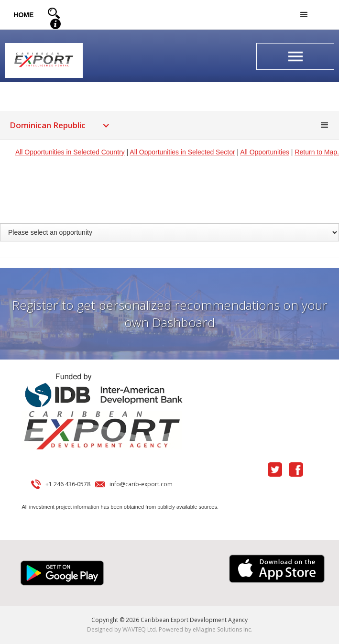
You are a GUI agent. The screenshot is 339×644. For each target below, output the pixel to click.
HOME (23, 15)
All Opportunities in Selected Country (70, 152)
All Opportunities (265, 152)
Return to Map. (317, 152)
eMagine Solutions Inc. (223, 629)
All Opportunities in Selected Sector (182, 152)
